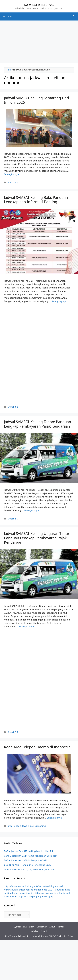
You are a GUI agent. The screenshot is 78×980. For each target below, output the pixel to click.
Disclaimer (42, 927)
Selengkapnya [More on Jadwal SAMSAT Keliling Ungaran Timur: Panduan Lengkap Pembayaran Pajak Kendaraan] (26, 626)
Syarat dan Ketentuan (24, 927)
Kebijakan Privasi (39, 931)
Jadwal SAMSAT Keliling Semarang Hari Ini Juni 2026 (36, 100)
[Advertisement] (39, 42)
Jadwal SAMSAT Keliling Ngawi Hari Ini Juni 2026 (29, 869)
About (52, 927)
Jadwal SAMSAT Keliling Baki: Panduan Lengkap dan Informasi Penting (36, 200)
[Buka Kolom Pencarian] (74, 16)
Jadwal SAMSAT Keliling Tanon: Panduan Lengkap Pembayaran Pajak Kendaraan (38, 424)
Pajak (70, 936)
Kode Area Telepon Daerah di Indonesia (37, 747)
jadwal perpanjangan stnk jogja (38, 896)
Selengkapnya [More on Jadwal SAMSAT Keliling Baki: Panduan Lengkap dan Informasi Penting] (59, 301)
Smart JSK (13, 407)
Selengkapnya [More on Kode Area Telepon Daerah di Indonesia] (54, 818)
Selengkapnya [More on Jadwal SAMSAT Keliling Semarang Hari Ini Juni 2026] (11, 174)
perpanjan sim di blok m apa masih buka (40, 893)
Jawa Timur (28, 826)
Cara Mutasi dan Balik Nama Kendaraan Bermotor (30, 856)
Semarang (13, 182)
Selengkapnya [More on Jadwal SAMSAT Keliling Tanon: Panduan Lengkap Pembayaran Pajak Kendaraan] (31, 510)
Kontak (61, 927)
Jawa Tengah (14, 826)
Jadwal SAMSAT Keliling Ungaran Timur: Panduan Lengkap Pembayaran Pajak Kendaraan (37, 538)
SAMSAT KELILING (39, 5)
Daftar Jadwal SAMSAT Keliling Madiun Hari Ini (28, 851)
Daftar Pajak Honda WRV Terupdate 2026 (26, 860)
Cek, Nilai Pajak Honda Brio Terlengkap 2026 (27, 865)
